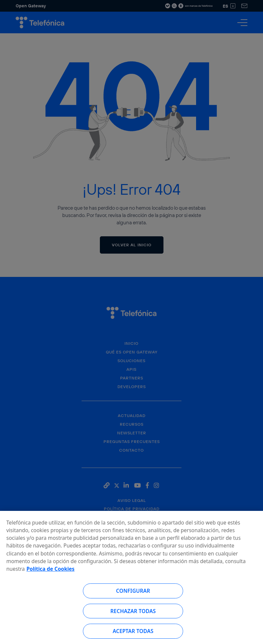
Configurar (133, 594)
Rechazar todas (133, 614)
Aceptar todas (133, 634)
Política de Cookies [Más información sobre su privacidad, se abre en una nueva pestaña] (50, 572)
